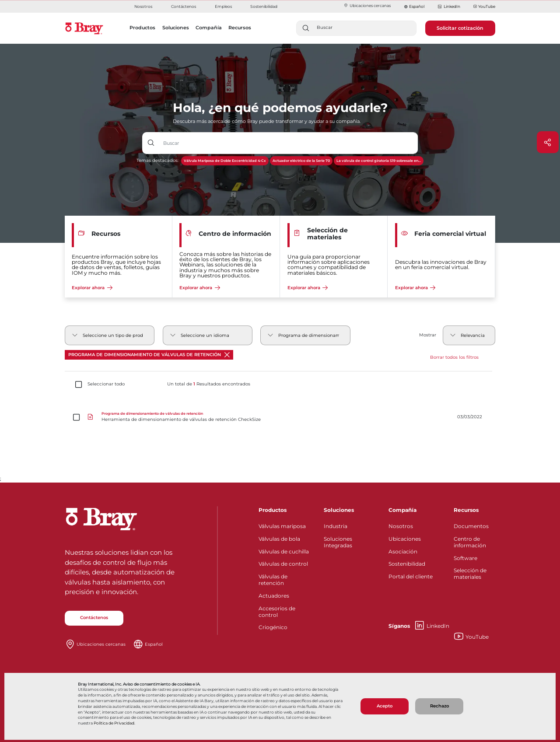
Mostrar (428, 335)
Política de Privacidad (114, 723)
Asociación (403, 551)
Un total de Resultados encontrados (209, 384)
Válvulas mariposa (282, 526)
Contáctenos (184, 6)
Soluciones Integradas (338, 542)
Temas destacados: (157, 160)
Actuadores (274, 596)
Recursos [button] (240, 28)
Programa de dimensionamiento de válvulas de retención (149, 355)
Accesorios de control (277, 612)
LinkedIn (449, 7)
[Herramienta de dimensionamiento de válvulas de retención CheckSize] (280, 417)
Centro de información (470, 542)
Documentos (471, 526)
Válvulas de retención (273, 580)
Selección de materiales (470, 574)
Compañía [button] (209, 28)
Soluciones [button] (176, 28)
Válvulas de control (283, 564)
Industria (336, 526)
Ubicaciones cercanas (367, 5)
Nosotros (143, 6)
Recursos (466, 510)
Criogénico (273, 627)
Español (417, 6)
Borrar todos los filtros (454, 357)
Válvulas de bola (279, 539)
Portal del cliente (411, 576)
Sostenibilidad (264, 6)
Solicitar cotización (460, 28)
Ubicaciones (405, 539)
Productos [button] (142, 28)
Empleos (223, 6)
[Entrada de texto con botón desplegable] (289, 143)
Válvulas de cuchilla (284, 551)
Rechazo (439, 706)
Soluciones (339, 510)
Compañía (402, 510)
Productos (273, 510)
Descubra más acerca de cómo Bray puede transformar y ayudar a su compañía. (267, 121)
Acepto (385, 706)
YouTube (484, 7)
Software (465, 558)
